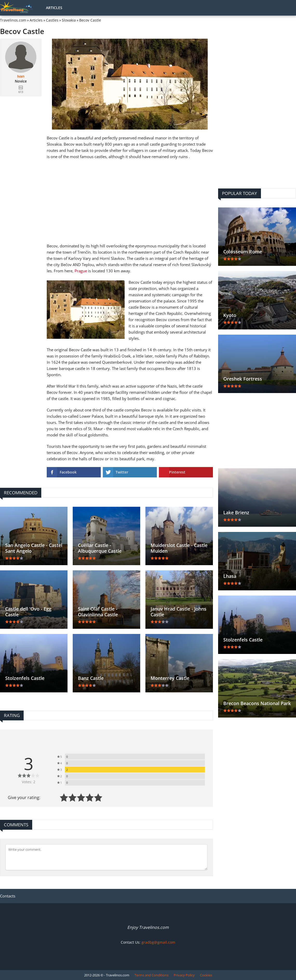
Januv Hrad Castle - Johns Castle (179, 612)
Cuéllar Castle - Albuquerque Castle (100, 548)
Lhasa (230, 576)
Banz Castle (91, 678)
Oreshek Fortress (243, 379)
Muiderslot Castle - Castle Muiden (179, 548)
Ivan (21, 76)
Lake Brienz (236, 512)
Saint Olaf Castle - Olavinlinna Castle (98, 612)
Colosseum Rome (243, 252)
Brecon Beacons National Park (257, 703)
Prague (81, 271)
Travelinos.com (13, 20)
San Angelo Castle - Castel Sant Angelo (34, 548)
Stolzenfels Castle (25, 678)
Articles (54, 8)
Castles (52, 20)
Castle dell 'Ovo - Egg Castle (28, 612)
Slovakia (69, 20)
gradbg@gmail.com (158, 942)
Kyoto (230, 315)
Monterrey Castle (170, 678)
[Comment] (106, 857)
